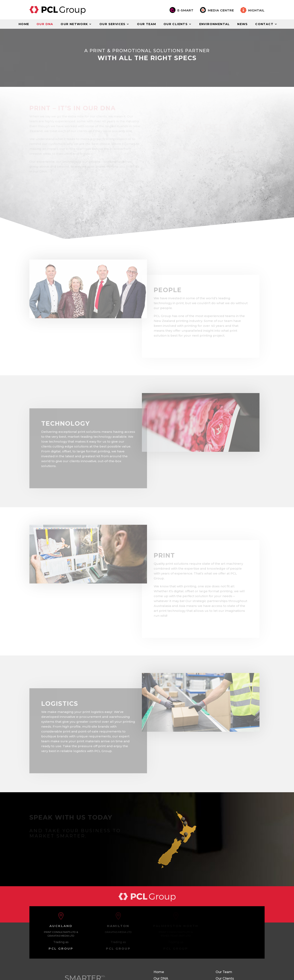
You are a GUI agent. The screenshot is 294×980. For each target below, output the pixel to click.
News (243, 24)
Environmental (215, 24)
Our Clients (176, 24)
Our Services (112, 24)
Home (24, 24)
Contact (264, 24)
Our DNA (45, 24)
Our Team (146, 24)
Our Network (74, 24)
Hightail (256, 10)
